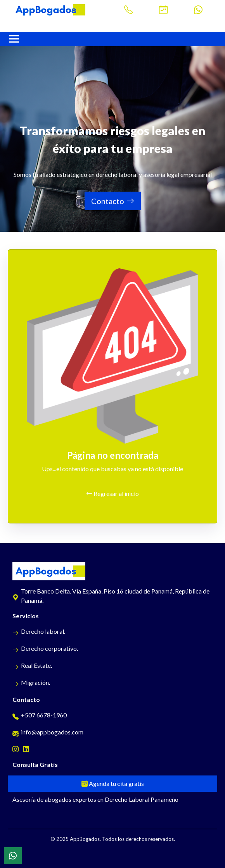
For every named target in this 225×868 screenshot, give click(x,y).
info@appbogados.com (48, 732)
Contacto (113, 201)
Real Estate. (32, 665)
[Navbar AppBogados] (14, 39)
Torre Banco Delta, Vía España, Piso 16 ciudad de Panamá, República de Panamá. (111, 596)
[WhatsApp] (13, 856)
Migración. (31, 682)
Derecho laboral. (39, 631)
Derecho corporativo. (45, 648)
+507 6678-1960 (40, 715)
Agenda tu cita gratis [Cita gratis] (113, 783)
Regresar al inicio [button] (112, 493)
